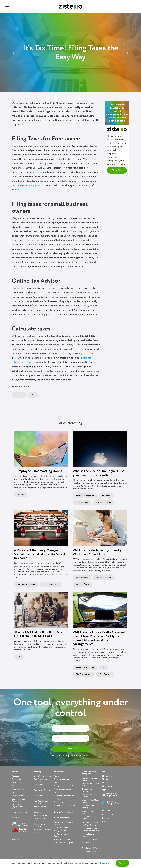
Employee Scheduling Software (90, 796)
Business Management (85, 496)
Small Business (82, 502)
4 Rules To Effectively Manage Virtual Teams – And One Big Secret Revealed (40, 554)
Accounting (58, 802)
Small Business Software (63, 809)
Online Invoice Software (40, 820)
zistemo (38, 172)
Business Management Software (91, 785)
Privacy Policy (17, 796)
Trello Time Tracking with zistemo (64, 844)
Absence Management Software (90, 779)
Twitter (106, 783)
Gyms (56, 792)
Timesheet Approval (89, 852)
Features (19, 395)
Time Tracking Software (91, 848)
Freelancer (106, 496)
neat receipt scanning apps (26, 185)
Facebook (107, 776)
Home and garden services (64, 796)
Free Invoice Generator (39, 786)
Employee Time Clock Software (90, 801)
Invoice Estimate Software (40, 811)
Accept (122, 863)
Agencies (58, 776)
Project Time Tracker (62, 839)
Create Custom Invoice (43, 776)
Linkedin (107, 779)
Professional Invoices (42, 830)
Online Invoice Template (40, 825)
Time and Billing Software (88, 835)
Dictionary (106, 818)
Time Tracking (105, 674)
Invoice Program (40, 815)
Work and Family (83, 584)
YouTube (107, 786)
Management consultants (64, 786)
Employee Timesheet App (90, 812)
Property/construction (63, 789)
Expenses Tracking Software (89, 818)
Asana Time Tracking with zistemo (64, 823)
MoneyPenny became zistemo (20, 813)
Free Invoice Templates (39, 797)
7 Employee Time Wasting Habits (38, 471)
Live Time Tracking (89, 825)
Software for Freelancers (63, 812)
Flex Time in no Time (90, 822)
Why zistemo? (17, 786)
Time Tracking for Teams (88, 844)
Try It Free (117, 170)
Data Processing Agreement (18, 800)
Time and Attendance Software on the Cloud (90, 830)
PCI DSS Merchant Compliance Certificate (21, 824)
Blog (104, 821)
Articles (21, 495)
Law (55, 783)
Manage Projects (61, 831)
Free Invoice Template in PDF (42, 791)
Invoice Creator (40, 807)
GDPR (14, 792)
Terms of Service (18, 789)
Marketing (16, 818)
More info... (106, 863)
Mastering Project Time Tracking (63, 835)
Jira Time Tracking (61, 827)
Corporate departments (63, 779)
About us (15, 776)
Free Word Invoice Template (41, 802)
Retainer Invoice (40, 833)
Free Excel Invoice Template (41, 780)
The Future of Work (104, 502)
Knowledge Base (109, 815)
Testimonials (17, 783)
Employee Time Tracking (88, 807)
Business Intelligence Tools (65, 806)
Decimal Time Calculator (87, 790)
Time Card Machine (89, 839)
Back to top (16, 839)
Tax (33, 395)
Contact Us (16, 779)
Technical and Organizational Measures (18, 807)
